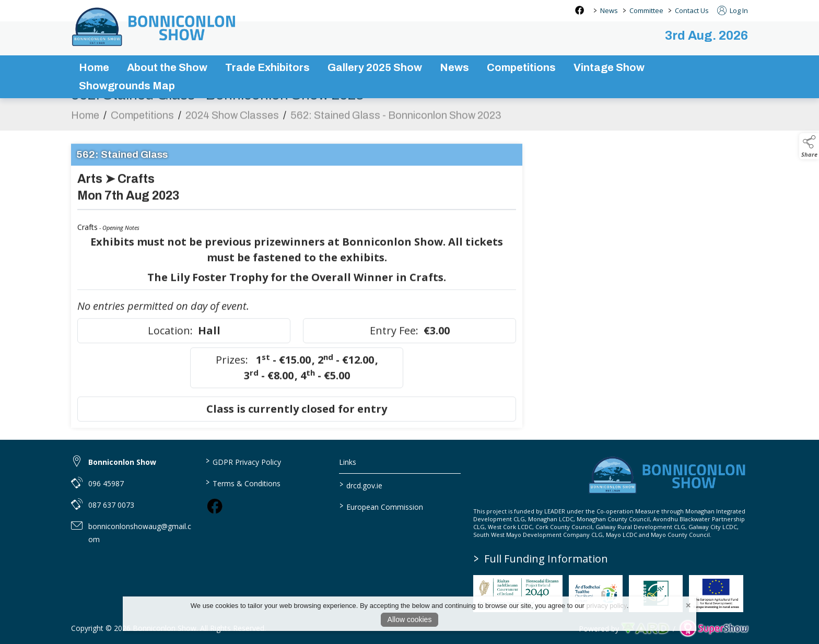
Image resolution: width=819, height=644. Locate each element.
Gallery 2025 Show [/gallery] (375, 67)
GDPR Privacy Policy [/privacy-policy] (243, 461)
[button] (809, 146)
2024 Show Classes (232, 121)
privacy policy (607, 606)
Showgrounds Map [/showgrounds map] (127, 86)
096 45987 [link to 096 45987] (106, 483)
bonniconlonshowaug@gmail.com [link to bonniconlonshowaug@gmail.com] (140, 533)
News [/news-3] (454, 67)
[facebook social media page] (580, 10)
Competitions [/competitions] (521, 67)
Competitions (142, 121)
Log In (733, 10)
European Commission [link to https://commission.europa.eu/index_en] (381, 506)
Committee (646, 10)
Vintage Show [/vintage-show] (609, 67)
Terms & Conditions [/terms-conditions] (243, 483)
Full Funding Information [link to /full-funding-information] (541, 559)
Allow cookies (410, 619)
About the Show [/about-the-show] (167, 67)
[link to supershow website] (714, 629)
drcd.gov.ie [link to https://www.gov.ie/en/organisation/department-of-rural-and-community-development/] (361, 485)
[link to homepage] (155, 27)
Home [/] (94, 67)
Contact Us (692, 10)
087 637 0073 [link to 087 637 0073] (111, 505)
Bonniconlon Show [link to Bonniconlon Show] (122, 462)
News (609, 10)
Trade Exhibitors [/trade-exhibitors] (267, 67)
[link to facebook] (215, 506)
